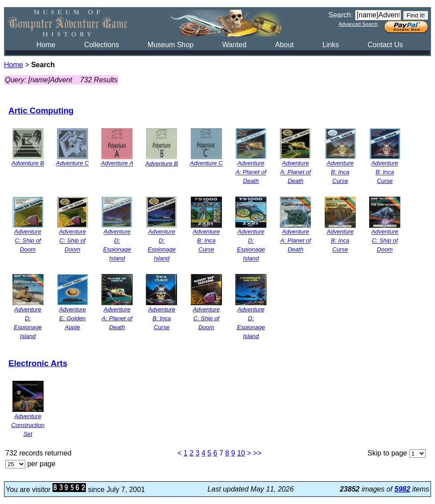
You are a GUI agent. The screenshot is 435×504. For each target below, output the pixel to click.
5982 (403, 489)
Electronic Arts (38, 363)
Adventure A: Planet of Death (251, 172)
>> (257, 453)
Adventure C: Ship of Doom (28, 241)
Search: (340, 15)
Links (331, 45)
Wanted (234, 45)
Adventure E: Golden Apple (72, 318)
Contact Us (385, 45)
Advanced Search (358, 24)
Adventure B (28, 163)
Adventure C (72, 163)
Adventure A (117, 163)
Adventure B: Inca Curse (340, 172)
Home (46, 45)
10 (241, 453)
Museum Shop (171, 45)
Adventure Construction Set (28, 425)
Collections (101, 45)
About (284, 45)
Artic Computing (41, 111)
